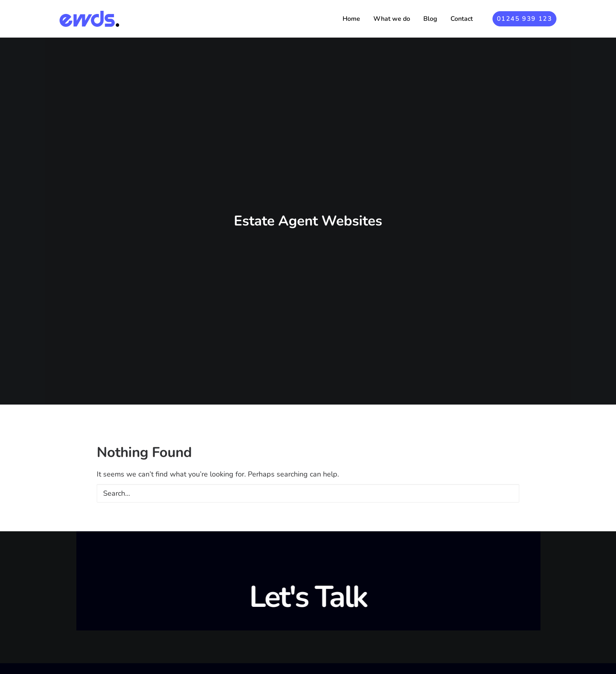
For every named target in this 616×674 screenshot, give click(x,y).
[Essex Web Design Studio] (90, 19)
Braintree (337, 669)
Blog (430, 19)
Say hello (473, 632)
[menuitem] (351, 19)
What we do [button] (392, 19)
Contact (462, 19)
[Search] (308, 428)
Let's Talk (308, 532)
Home (351, 19)
